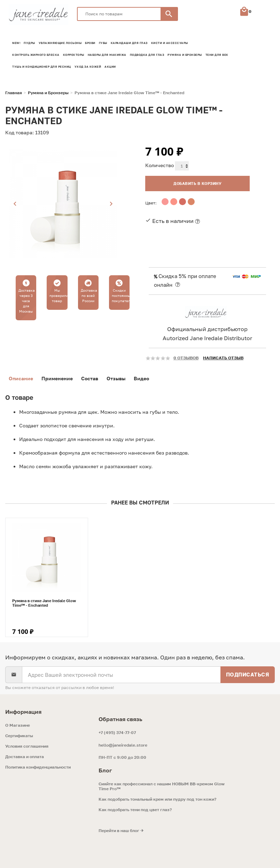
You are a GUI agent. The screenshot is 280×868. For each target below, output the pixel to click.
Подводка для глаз (147, 55)
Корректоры (74, 55)
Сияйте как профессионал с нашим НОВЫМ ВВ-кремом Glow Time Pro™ (162, 786)
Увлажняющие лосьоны (60, 43)
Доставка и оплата (25, 757)
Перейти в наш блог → (121, 831)
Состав (90, 378)
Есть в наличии (173, 221)
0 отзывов (186, 358)
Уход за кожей (88, 67)
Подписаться (248, 674)
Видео (141, 378)
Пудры (29, 43)
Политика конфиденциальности (38, 767)
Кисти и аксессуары (170, 43)
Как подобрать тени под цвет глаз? (135, 810)
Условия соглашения (27, 746)
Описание (21, 378)
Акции (110, 67)
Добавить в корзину (197, 183)
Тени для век (217, 55)
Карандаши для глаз (129, 43)
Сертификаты (19, 736)
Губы (103, 43)
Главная (14, 93)
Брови (90, 43)
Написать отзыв (223, 358)
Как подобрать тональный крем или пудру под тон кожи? (157, 799)
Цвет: (151, 203)
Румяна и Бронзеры (185, 55)
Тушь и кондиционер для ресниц (42, 67)
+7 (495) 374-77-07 (117, 732)
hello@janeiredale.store (123, 745)
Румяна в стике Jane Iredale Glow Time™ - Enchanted (44, 603)
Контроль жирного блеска (36, 55)
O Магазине (18, 725)
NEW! (16, 43)
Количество (160, 165)
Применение (57, 378)
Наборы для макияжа (107, 55)
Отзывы (116, 378)
